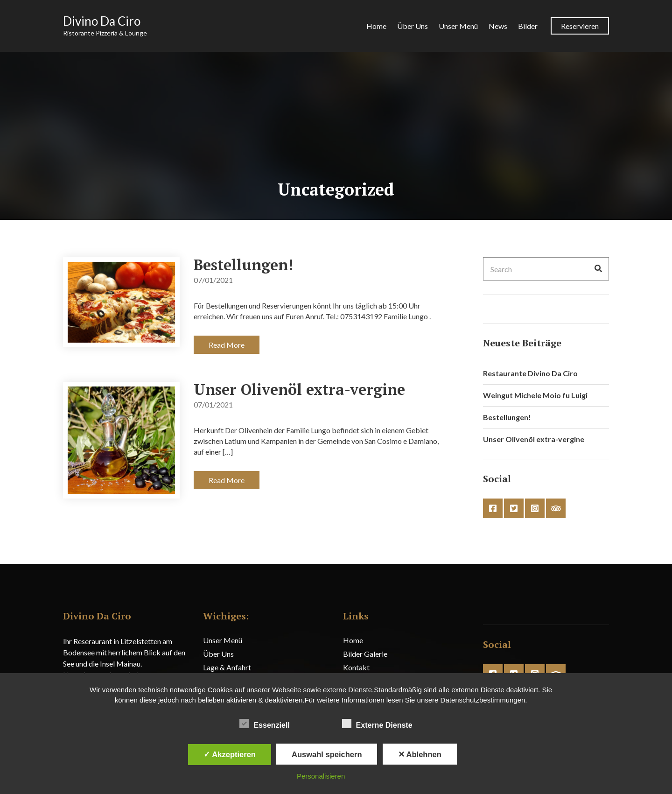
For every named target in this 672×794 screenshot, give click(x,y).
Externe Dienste (377, 724)
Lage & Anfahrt (227, 667)
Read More (227, 345)
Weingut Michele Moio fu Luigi (535, 395)
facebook (493, 508)
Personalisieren (321, 776)
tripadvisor (556, 508)
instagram (535, 508)
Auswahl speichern (327, 754)
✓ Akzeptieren (230, 754)
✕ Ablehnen (420, 754)
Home (376, 26)
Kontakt (356, 667)
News (498, 26)
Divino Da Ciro (102, 21)
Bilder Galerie (365, 654)
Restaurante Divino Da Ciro (530, 373)
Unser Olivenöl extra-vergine (299, 389)
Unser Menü (458, 26)
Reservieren (580, 26)
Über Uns (413, 26)
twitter (514, 508)
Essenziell (264, 724)
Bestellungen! (243, 265)
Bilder (528, 26)
